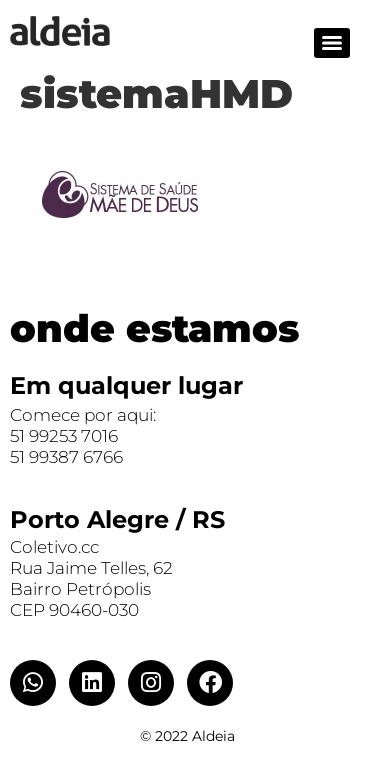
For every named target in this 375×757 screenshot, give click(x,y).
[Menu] (332, 43)
